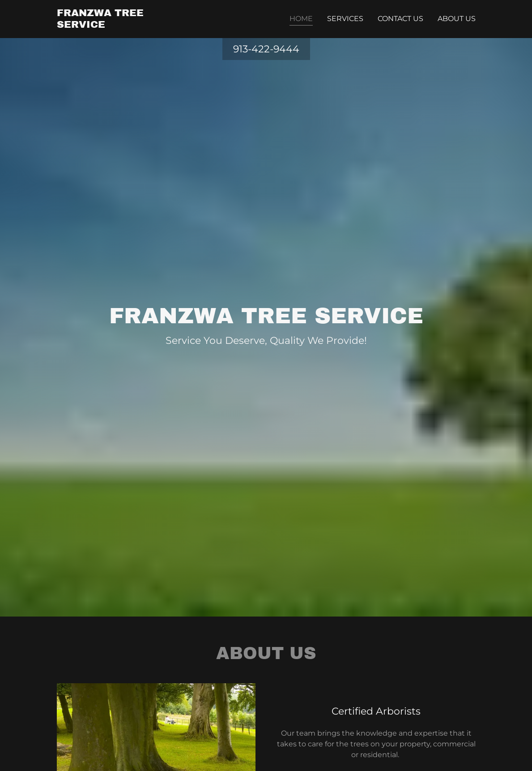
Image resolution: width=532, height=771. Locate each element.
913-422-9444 (266, 49)
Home (301, 19)
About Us (457, 19)
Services (345, 19)
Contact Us (400, 19)
